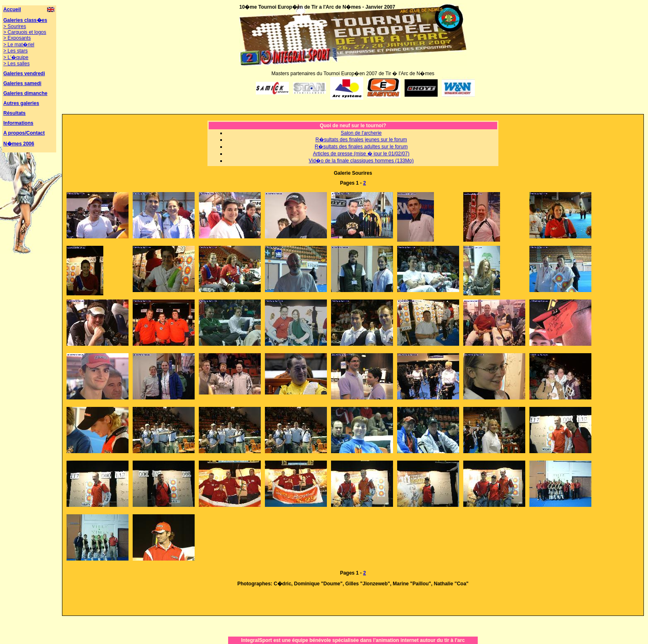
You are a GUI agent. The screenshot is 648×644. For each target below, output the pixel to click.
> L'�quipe (16, 57)
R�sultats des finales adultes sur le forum (361, 147)
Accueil (12, 10)
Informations (18, 123)
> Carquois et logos (25, 32)
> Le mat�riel (19, 45)
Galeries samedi (22, 83)
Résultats (14, 113)
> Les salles (17, 64)
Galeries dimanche (25, 93)
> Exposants (17, 38)
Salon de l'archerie (361, 133)
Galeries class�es (25, 20)
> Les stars (15, 51)
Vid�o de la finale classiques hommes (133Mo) (361, 161)
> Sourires (15, 26)
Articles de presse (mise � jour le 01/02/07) (361, 154)
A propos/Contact (24, 133)
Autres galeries (21, 103)
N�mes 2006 (19, 144)
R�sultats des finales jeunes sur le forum (361, 140)
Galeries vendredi (24, 74)
